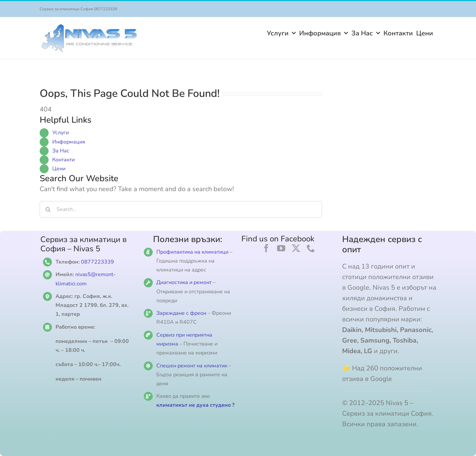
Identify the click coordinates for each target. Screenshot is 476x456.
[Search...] (181, 209)
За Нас (61, 151)
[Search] (48, 209)
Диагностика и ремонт (185, 282)
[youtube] (281, 248)
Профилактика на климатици (192, 252)
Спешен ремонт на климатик (192, 366)
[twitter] (296, 248)
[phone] (311, 248)
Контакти (63, 160)
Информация (69, 142)
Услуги (60, 133)
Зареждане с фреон (181, 313)
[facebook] (266, 248)
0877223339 (98, 262)
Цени (59, 169)
